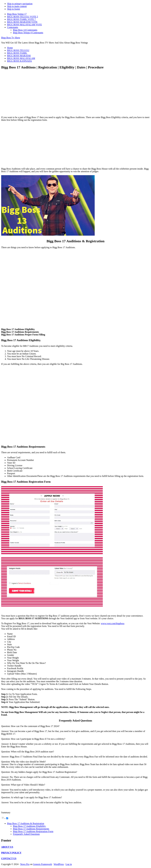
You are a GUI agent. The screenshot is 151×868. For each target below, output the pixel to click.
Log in (69, 864)
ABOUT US (7, 847)
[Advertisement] (75, 93)
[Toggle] (7, 818)
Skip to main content (17, 6)
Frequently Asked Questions (26, 834)
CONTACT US (9, 858)
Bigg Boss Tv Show (11, 38)
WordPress (59, 864)
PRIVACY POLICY (11, 853)
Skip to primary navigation (20, 4)
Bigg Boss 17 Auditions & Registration (26, 823)
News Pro (25, 864)
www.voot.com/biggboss (113, 623)
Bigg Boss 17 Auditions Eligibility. (29, 826)
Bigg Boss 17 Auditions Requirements (31, 829)
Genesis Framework (42, 864)
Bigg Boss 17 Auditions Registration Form (33, 831)
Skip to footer (14, 9)
